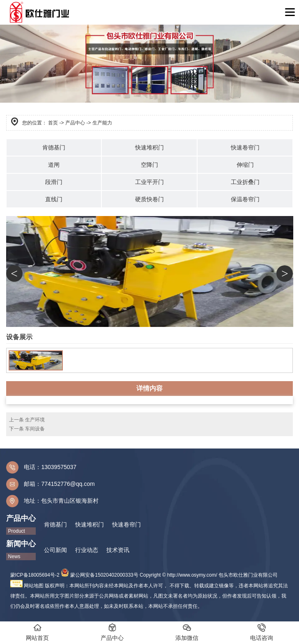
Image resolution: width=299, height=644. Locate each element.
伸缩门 (245, 165)
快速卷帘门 (245, 147)
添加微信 (187, 632)
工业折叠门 (245, 182)
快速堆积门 (149, 147)
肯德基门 (54, 147)
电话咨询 (262, 632)
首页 (53, 123)
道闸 (54, 165)
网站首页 (37, 632)
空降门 (149, 165)
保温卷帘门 (245, 199)
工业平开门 (149, 182)
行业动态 (87, 550)
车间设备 (35, 429)
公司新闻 (55, 550)
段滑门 (54, 182)
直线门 (54, 199)
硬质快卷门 (149, 199)
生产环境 (35, 420)
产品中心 (75, 123)
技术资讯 (118, 550)
